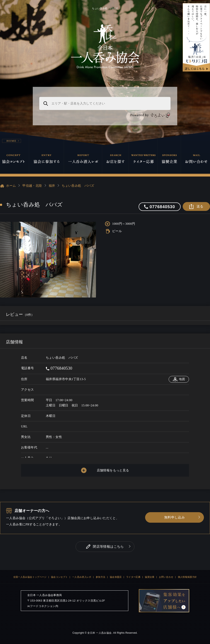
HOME (12, 141)
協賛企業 (150, 577)
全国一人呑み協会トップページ (30, 577)
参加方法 (101, 577)
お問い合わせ (166, 577)
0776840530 (59, 368)
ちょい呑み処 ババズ (78, 186)
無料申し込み (175, 517)
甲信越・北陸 (32, 186)
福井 (52, 186)
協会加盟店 (116, 577)
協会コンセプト (59, 577)
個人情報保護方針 (187, 577)
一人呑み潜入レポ (82, 577)
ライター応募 (133, 577)
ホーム (8, 186)
